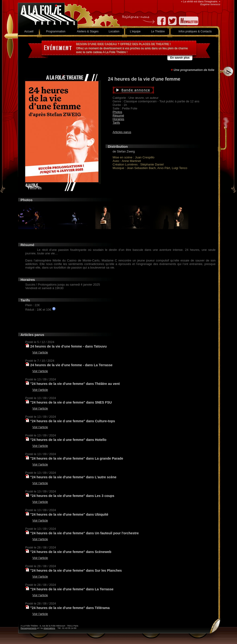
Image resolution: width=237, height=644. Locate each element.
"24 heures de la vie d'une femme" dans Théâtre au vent (75, 384)
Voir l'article (40, 352)
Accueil (29, 31)
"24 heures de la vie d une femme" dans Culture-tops (73, 421)
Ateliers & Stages (88, 31)
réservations (49, 628)
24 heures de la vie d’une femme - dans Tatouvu (68, 346)
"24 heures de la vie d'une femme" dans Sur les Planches (76, 570)
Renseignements (29, 628)
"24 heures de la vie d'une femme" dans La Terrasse (72, 589)
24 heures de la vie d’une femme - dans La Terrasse (71, 365)
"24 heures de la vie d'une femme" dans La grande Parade (77, 458)
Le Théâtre (158, 31)
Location (114, 31)
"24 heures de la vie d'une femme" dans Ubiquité (69, 514)
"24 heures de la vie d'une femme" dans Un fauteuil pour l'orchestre (85, 533)
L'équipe (135, 31)
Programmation (56, 31)
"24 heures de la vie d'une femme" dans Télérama (70, 608)
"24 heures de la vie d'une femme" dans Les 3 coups (72, 496)
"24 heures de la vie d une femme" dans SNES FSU (71, 402)
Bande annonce (156, 90)
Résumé (118, 115)
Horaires (118, 119)
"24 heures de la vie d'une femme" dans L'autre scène (73, 477)
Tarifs (116, 123)
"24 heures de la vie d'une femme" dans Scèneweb (71, 552)
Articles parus (122, 132)
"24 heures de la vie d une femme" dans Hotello (68, 440)
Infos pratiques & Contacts (195, 31)
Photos (117, 112)
